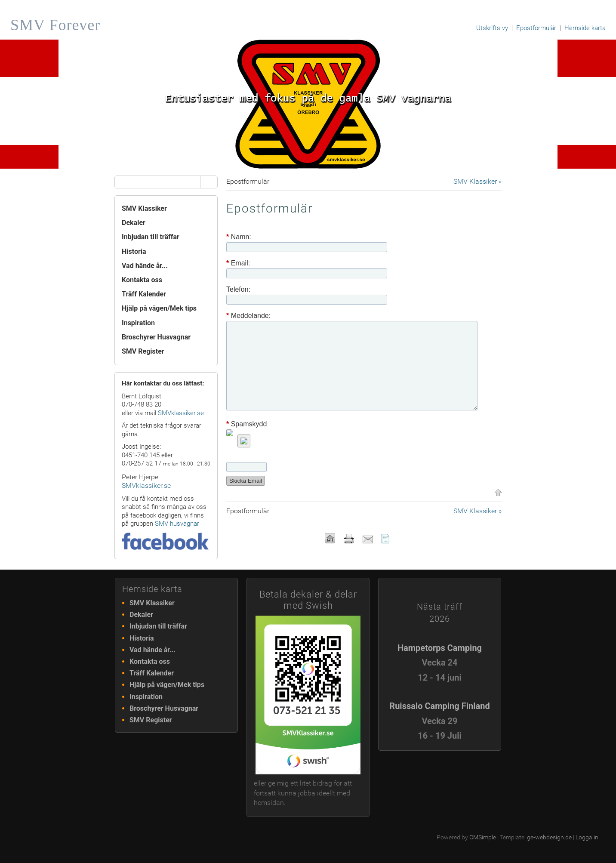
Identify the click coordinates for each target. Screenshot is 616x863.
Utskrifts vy (492, 28)
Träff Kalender (144, 294)
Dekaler (134, 223)
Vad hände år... (145, 266)
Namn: (239, 237)
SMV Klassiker (144, 208)
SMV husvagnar (177, 524)
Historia (134, 251)
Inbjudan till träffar (151, 237)
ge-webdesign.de (549, 837)
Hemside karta (585, 28)
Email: (238, 263)
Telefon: (238, 290)
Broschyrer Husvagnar (156, 337)
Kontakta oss (142, 280)
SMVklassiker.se (181, 413)
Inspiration (138, 323)
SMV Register (143, 351)
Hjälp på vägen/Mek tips (159, 308)
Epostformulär (536, 28)
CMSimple (483, 837)
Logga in (587, 837)
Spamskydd (246, 424)
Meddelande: (248, 316)
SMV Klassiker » (477, 181)
